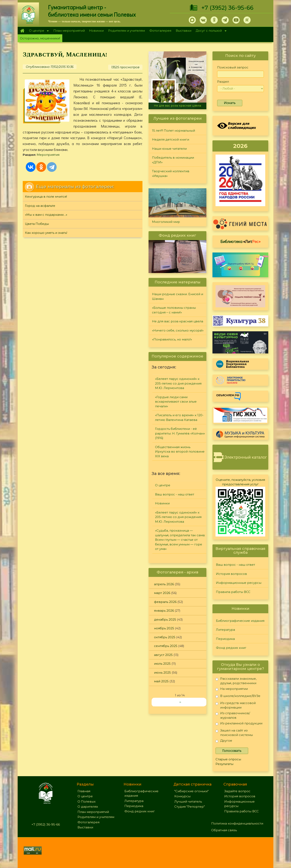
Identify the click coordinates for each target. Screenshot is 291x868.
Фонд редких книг (231, 648)
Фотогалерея (160, 31)
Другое (224, 741)
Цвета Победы (37, 224)
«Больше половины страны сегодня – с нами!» (174, 310)
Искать (230, 103)
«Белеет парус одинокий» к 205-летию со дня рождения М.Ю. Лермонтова (178, 383)
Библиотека (240, 241)
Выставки (184, 31)
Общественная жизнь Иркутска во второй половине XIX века (180, 452)
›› (180, 702)
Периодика (225, 639)
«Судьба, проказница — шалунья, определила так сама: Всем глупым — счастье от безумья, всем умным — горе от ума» (180, 540)
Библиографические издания (240, 621)
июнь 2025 (162, 672)
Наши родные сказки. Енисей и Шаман (178, 296)
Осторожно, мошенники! (40, 38)
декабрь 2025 (165, 619)
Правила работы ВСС (233, 592)
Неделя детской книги (171, 139)
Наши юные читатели (169, 149)
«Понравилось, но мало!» (172, 339)
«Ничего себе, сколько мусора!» (178, 330)
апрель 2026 (164, 584)
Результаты (224, 764)
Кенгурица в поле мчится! (46, 197)
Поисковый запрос (233, 67)
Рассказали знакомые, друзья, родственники (236, 681)
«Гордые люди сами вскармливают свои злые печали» (176, 402)
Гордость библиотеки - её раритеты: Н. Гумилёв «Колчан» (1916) (180, 433)
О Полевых (87, 801)
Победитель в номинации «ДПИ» (173, 160)
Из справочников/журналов (233, 715)
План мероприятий (69, 31)
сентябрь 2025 (166, 646)
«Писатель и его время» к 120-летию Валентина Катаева (179, 417)
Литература (225, 630)
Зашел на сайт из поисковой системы (234, 733)
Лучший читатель (188, 801)
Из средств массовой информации (236, 705)
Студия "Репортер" (190, 807)
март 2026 (162, 593)
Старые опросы (228, 759)
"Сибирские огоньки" (191, 791)
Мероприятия (48, 155)
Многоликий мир (166, 222)
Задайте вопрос (237, 791)
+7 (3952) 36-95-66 (227, 8)
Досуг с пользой (210, 31)
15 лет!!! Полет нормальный (174, 131)
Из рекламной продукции (239, 724)
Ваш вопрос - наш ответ (175, 494)
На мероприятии (232, 690)
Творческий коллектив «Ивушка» (171, 173)
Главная (22, 31)
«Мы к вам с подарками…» (46, 215)
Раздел (223, 82)
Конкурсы (182, 796)
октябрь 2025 (165, 637)
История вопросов (231, 574)
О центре (38, 31)
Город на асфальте (40, 206)
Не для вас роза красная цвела (177, 106)
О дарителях (88, 807)
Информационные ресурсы (239, 583)
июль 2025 (162, 664)
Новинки (96, 31)
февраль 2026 (165, 602)
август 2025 (163, 655)
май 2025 (161, 681)
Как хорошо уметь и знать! (46, 233)
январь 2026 (164, 611)
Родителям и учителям (127, 31)
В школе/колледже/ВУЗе (238, 697)
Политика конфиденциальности (237, 823)
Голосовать (232, 751)
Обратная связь (224, 830)
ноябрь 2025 (164, 628)
